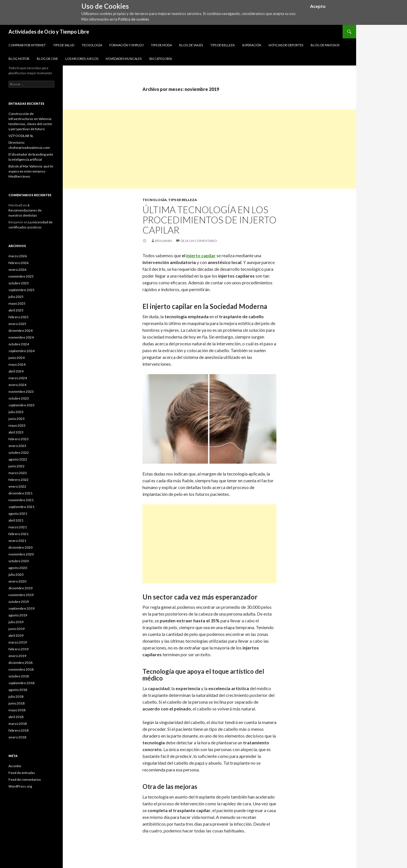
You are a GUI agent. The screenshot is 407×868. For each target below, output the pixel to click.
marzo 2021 (18, 527)
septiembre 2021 (21, 507)
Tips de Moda (161, 45)
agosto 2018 (18, 690)
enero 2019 (17, 656)
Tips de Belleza (222, 45)
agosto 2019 (18, 615)
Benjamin (164, 241)
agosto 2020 (18, 568)
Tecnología (92, 45)
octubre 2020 (19, 561)
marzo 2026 (18, 256)
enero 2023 (17, 446)
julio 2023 (16, 412)
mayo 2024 (17, 364)
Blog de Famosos (325, 45)
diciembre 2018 (20, 663)
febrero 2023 (19, 439)
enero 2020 (17, 581)
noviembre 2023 (21, 392)
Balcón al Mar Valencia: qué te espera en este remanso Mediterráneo (31, 171)
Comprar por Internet (27, 45)
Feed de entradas (22, 773)
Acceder (15, 766)
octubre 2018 (19, 676)
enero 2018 (17, 737)
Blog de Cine (47, 59)
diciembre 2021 (20, 493)
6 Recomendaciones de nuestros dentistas (25, 210)
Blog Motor (19, 59)
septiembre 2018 (21, 683)
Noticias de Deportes (286, 45)
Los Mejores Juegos (82, 59)
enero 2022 (17, 486)
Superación (252, 45)
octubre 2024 (19, 344)
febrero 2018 (19, 730)
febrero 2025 (19, 317)
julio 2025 (16, 297)
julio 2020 (16, 574)
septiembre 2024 (21, 351)
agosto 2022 (18, 459)
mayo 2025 (17, 303)
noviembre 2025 (21, 276)
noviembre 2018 (21, 669)
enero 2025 (17, 324)
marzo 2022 (18, 473)
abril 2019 (16, 635)
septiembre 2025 (21, 290)
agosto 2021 (18, 513)
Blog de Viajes (191, 45)
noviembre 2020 (21, 554)
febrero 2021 (19, 534)
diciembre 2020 (20, 547)
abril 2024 (16, 371)
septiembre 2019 (21, 608)
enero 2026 (17, 270)
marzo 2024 (18, 378)
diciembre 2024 (20, 331)
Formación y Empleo (126, 45)
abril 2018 (16, 717)
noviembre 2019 (21, 595)
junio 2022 (17, 466)
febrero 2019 (19, 649)
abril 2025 (16, 310)
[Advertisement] (209, 149)
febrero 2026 (19, 263)
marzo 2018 (18, 724)
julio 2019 (16, 622)
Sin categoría (160, 59)
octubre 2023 (19, 398)
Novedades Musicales (124, 59)
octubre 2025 (19, 283)
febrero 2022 (19, 480)
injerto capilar (201, 255)
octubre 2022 (19, 452)
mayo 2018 (17, 710)
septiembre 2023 (21, 405)
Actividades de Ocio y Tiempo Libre (49, 32)
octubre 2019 (19, 602)
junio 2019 (17, 629)
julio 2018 (16, 696)
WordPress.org (20, 786)
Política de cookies (134, 19)
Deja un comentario (199, 241)
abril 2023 (16, 432)
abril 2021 (16, 520)
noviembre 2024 (21, 337)
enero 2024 (17, 385)
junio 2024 (17, 358)
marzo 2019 (18, 642)
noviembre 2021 (21, 500)
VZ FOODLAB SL (21, 136)
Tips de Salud (64, 45)
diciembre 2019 (20, 588)
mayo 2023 (17, 425)
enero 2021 (17, 541)
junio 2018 (17, 703)
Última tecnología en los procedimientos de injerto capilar (209, 220)
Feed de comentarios (25, 779)
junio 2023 (17, 419)
